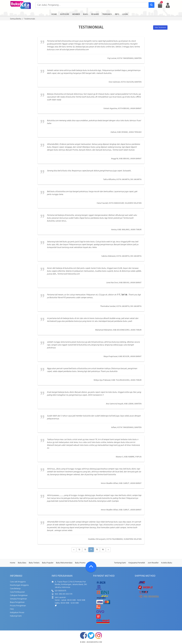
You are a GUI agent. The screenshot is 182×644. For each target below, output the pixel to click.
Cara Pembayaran (17, 592)
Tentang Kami (120, 563)
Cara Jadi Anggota (18, 582)
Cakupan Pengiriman (19, 595)
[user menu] (168, 5)
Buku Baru (22, 563)
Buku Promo (80, 563)
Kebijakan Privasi (17, 613)
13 (85, 550)
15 (97, 550)
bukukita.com (96, 642)
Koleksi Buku (167, 563)
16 (103, 550)
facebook (83, 635)
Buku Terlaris (34, 563)
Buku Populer (48, 563)
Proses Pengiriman (18, 606)
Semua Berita (16, 19)
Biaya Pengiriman (17, 602)
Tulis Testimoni (160, 28)
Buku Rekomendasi (64, 563)
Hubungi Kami (16, 616)
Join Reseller (153, 563)
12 (79, 550)
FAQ (12, 609)
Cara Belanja (15, 589)
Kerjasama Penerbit (137, 563)
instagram (99, 635)
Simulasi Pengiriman (18, 599)
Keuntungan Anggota (19, 585)
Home (13, 563)
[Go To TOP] (91, 567)
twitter (91, 635)
